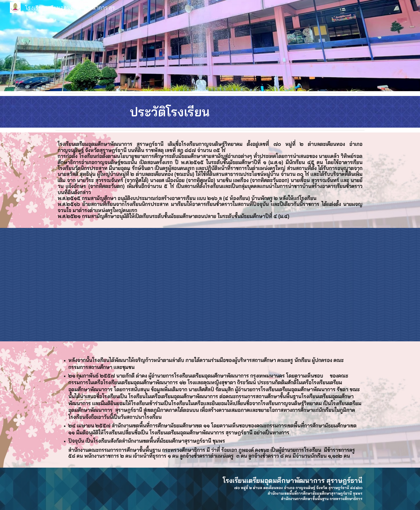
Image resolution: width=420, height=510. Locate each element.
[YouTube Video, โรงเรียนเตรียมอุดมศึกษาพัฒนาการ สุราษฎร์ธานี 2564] (210, 285)
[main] (210, 112)
